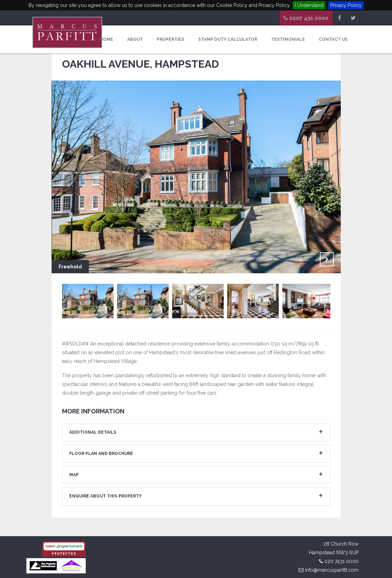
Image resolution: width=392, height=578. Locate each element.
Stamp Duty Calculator (228, 39)
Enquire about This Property (106, 496)
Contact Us (333, 39)
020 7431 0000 (341, 561)
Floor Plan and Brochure (101, 454)
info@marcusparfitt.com (332, 570)
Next (327, 259)
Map (74, 475)
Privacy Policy (346, 5)
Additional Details (93, 432)
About (135, 39)
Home (107, 39)
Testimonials (288, 39)
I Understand (309, 5)
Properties (171, 39)
